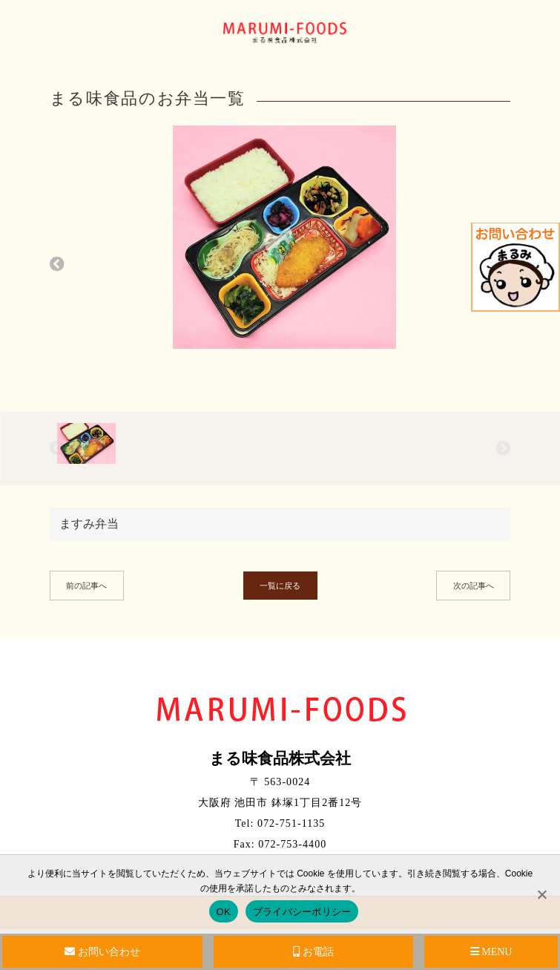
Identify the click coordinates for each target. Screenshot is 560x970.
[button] (57, 265)
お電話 (313, 952)
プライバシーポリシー (302, 912)
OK (224, 912)
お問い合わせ (102, 952)
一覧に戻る (280, 586)
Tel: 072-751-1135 (280, 823)
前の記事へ (86, 586)
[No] (541, 894)
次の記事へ (474, 586)
